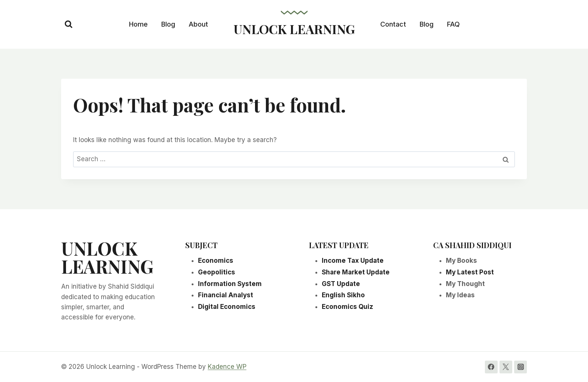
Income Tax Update (353, 261)
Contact (393, 24)
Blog (168, 24)
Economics (216, 261)
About (198, 24)
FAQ (453, 24)
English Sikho (343, 295)
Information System (230, 284)
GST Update (341, 284)
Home (138, 24)
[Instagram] (520, 367)
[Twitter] (506, 367)
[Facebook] (491, 367)
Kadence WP (227, 367)
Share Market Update (356, 272)
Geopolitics (217, 272)
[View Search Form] (69, 24)
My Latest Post (470, 272)
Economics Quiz (347, 307)
